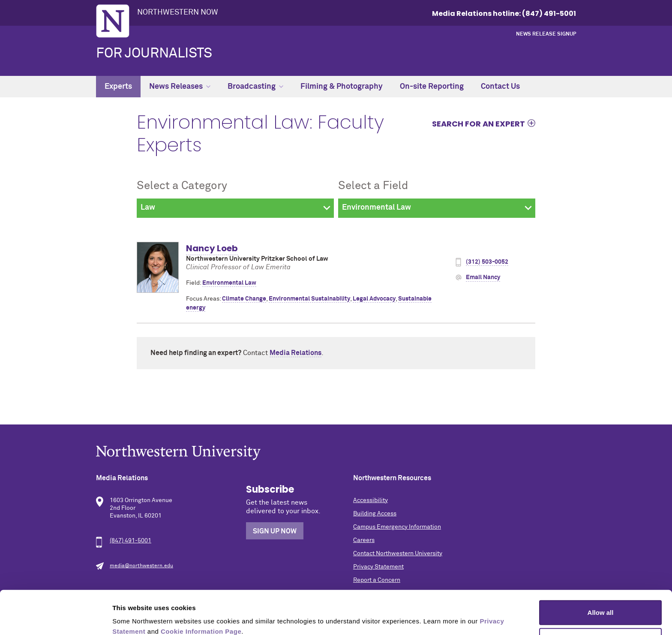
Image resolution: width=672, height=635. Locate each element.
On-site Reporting (432, 87)
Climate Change (244, 299)
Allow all (601, 571)
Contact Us (500, 87)
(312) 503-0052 (487, 262)
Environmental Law (229, 283)
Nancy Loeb (212, 248)
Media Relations (295, 353)
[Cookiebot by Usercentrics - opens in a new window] (55, 618)
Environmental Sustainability (309, 299)
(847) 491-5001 (130, 541)
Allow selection (600, 600)
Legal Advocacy (374, 299)
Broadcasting (255, 87)
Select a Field (373, 186)
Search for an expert (478, 123)
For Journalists (154, 54)
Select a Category (182, 186)
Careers (364, 540)
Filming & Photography (342, 87)
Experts (118, 87)
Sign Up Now (275, 531)
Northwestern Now (178, 12)
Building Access (375, 514)
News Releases (180, 87)
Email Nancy (483, 277)
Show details (450, 618)
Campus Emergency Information (397, 527)
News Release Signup (546, 34)
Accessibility (370, 500)
